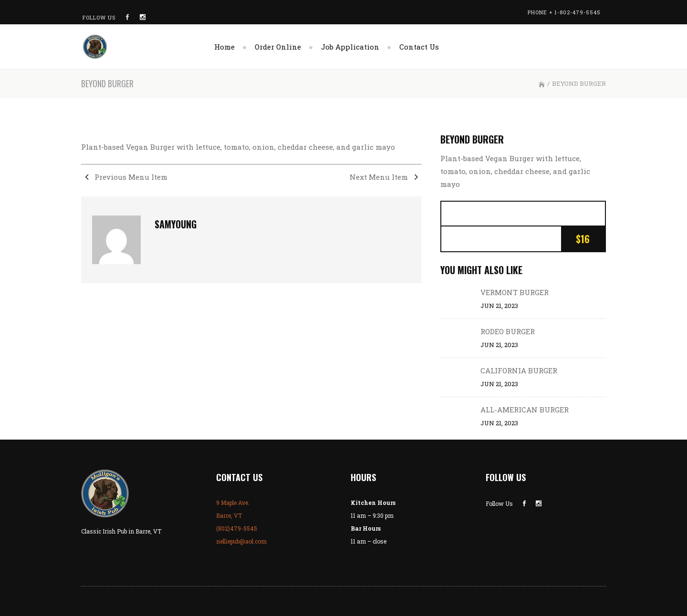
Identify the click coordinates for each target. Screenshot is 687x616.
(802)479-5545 (237, 528)
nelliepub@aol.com (241, 541)
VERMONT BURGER (515, 292)
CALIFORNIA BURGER (519, 370)
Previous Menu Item (124, 177)
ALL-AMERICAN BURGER (525, 410)
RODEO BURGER (508, 331)
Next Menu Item (385, 177)
